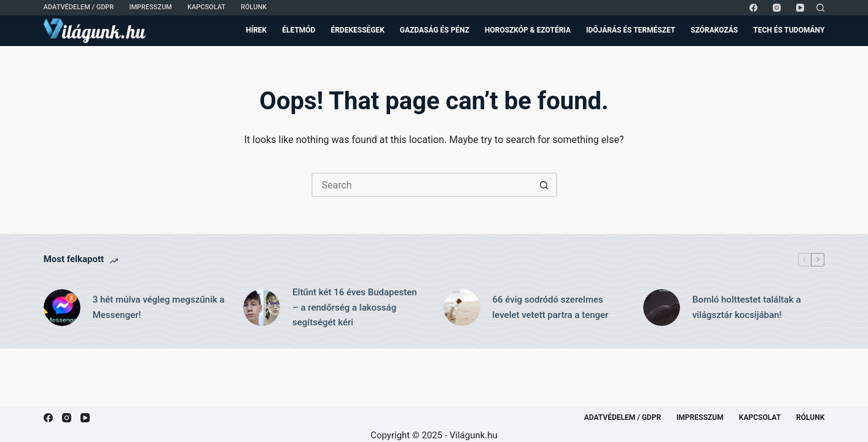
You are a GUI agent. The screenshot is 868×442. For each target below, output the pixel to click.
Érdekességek (357, 30)
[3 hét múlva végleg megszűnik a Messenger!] (62, 308)
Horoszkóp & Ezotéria (528, 30)
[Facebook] (753, 8)
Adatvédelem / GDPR (79, 7)
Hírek (256, 30)
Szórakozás (714, 30)
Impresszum (151, 7)
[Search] (820, 8)
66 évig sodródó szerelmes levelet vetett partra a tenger (551, 307)
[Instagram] (777, 8)
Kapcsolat (206, 7)
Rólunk (254, 7)
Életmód (299, 30)
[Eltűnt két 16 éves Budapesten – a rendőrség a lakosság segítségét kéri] (262, 308)
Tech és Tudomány (789, 30)
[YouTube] (800, 8)
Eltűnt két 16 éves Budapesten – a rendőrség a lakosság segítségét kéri (355, 308)
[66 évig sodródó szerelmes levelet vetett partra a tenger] (462, 308)
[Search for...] (422, 185)
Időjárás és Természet (631, 30)
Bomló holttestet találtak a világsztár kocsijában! (747, 307)
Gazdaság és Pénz (435, 30)
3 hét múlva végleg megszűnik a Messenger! (159, 307)
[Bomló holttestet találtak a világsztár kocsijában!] (662, 308)
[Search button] (545, 185)
